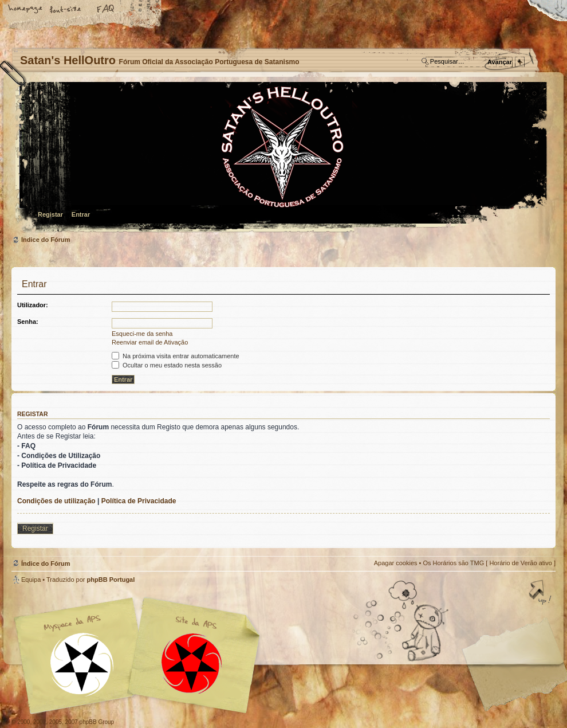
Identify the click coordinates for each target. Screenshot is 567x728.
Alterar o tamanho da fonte (66, 10)
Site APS (192, 664)
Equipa (31, 580)
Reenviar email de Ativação (150, 342)
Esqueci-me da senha (142, 334)
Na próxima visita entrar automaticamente (176, 356)
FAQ (106, 10)
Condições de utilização (56, 501)
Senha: (28, 322)
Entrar (81, 214)
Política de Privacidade (139, 501)
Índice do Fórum (282, 158)
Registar (50, 214)
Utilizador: (33, 305)
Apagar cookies (396, 563)
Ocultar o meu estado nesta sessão (167, 365)
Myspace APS (140, 656)
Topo (541, 593)
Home (26, 10)
